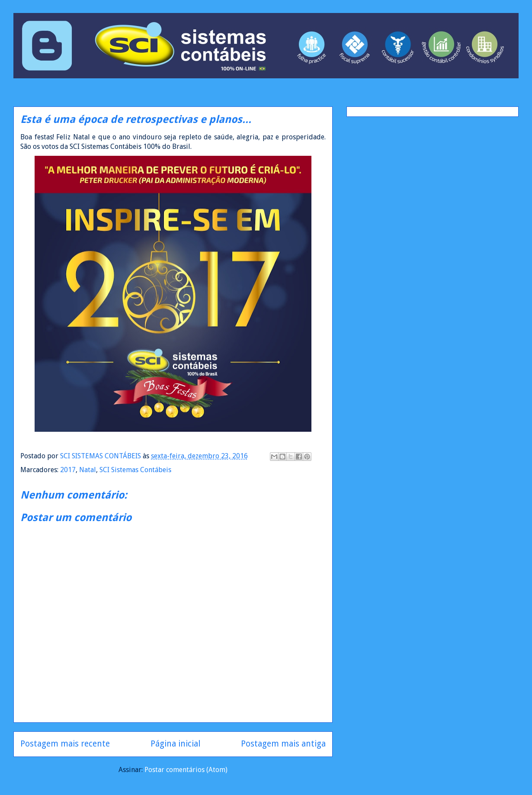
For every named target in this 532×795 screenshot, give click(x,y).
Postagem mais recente (65, 744)
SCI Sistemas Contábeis (135, 470)
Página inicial (175, 744)
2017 (68, 470)
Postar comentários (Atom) (186, 770)
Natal (88, 470)
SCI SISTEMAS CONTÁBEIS (101, 456)
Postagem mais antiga (283, 744)
